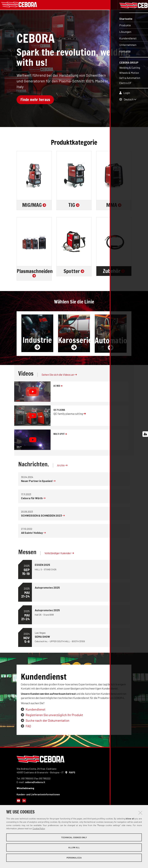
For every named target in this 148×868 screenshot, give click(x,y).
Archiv (62, 466)
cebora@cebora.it (35, 783)
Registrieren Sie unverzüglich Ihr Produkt (54, 716)
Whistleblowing (25, 789)
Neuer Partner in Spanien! (38, 482)
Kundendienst (35, 710)
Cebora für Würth (33, 499)
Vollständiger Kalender (59, 554)
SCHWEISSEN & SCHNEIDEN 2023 (43, 516)
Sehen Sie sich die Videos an (59, 375)
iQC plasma (59, 411)
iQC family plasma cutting (70, 414)
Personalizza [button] (74, 858)
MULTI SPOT (60, 435)
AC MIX (58, 387)
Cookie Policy (39, 828)
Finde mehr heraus (35, 100)
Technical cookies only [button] (74, 837)
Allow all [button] (74, 847)
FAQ (28, 727)
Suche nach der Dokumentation (48, 721)
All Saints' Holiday (33, 533)
